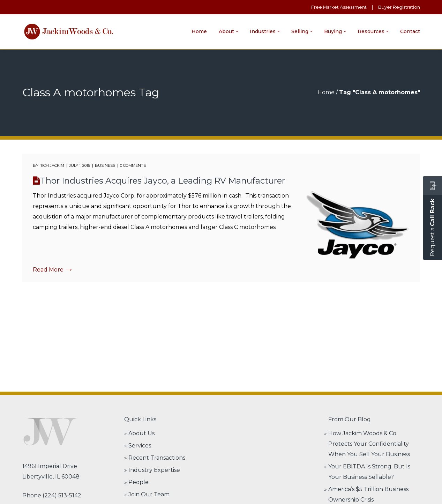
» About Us (139, 433)
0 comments (133, 165)
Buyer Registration (399, 7)
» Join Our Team (147, 494)
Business (105, 165)
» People (136, 482)
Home (326, 92)
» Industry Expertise (152, 470)
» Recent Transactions (155, 458)
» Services (138, 446)
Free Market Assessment (339, 7)
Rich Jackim (52, 165)
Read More (52, 270)
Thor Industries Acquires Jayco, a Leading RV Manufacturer (163, 181)
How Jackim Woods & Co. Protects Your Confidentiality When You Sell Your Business (369, 444)
